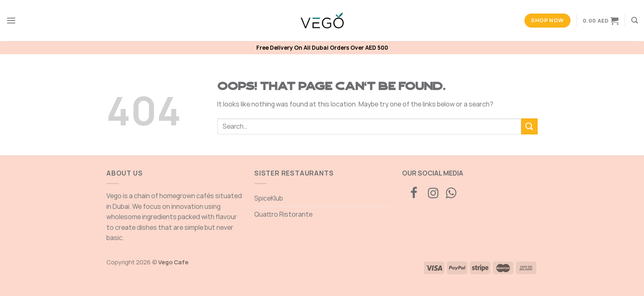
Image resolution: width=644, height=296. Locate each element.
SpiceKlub (269, 198)
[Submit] (529, 126)
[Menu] (11, 20)
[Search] (635, 20)
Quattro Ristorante (283, 214)
